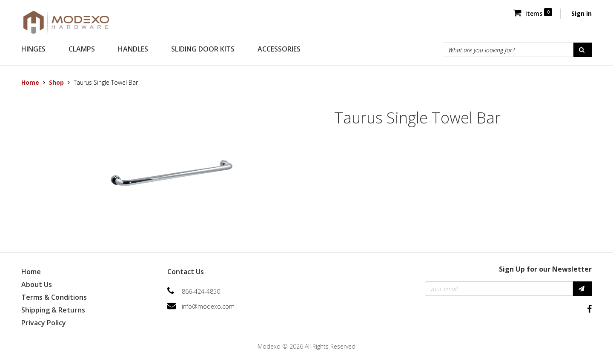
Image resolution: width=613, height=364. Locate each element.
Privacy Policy (44, 323)
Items (533, 13)
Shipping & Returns (53, 310)
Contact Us (186, 272)
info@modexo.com (208, 306)
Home (30, 82)
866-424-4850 (201, 291)
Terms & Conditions (54, 297)
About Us (37, 284)
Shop (56, 82)
